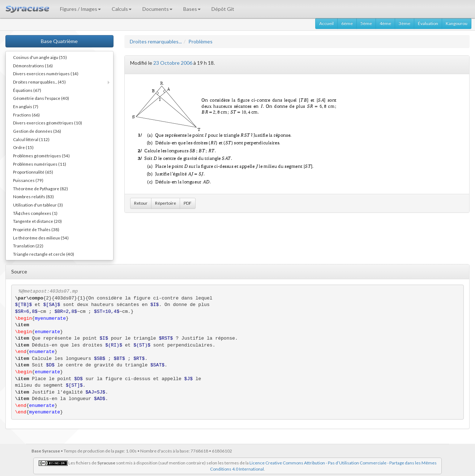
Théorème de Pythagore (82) (40, 188)
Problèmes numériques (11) (40, 164)
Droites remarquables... (156, 41)
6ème (347, 23)
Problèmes (200, 41)
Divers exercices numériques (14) (46, 73)
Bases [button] (192, 9)
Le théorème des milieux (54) (41, 238)
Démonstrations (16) (33, 65)
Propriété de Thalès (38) (36, 229)
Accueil (326, 23)
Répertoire (166, 203)
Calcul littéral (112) (31, 139)
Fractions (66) (26, 115)
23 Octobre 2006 (173, 63)
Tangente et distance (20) (37, 221)
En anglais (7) (26, 106)
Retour (141, 203)
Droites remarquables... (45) (39, 82)
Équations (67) (27, 90)
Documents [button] (157, 9)
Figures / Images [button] (80, 9)
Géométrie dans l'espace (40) (41, 98)
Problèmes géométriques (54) (41, 156)
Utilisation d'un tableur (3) (38, 205)
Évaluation (428, 23)
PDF (188, 203)
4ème (385, 23)
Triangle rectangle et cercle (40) (44, 254)
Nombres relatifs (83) (33, 196)
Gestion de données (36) (37, 131)
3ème (405, 23)
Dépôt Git (223, 9)
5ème (366, 23)
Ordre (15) (23, 147)
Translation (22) (28, 246)
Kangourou (457, 23)
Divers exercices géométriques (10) (48, 123)
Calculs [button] (122, 9)
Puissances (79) (28, 180)
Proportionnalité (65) (33, 172)
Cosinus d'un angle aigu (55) (40, 57)
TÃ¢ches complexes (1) (35, 213)
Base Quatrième (59, 41)
